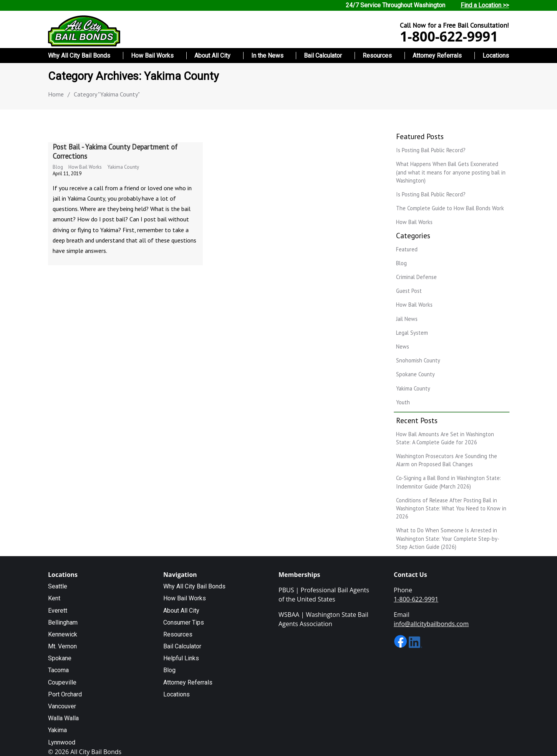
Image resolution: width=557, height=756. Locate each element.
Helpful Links (181, 658)
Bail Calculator (323, 56)
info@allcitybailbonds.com (431, 624)
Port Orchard (65, 694)
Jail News (407, 319)
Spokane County (415, 374)
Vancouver (62, 706)
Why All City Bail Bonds (79, 56)
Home (56, 94)
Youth (403, 402)
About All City (212, 56)
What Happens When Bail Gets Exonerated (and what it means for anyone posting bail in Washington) (451, 172)
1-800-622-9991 (449, 36)
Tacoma (58, 670)
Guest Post (409, 291)
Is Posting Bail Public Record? (431, 150)
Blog (58, 167)
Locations (496, 56)
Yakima (57, 730)
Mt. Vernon (62, 646)
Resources (377, 56)
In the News (267, 56)
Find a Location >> (485, 5)
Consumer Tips (184, 622)
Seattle (58, 586)
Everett (58, 611)
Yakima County (123, 167)
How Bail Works (152, 56)
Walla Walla (63, 718)
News (403, 346)
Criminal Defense (416, 277)
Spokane (60, 658)
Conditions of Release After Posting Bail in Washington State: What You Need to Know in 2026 (451, 508)
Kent (54, 598)
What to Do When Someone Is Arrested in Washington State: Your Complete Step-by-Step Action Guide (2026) (448, 538)
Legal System (412, 333)
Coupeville (62, 682)
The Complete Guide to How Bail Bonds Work (450, 208)
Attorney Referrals (437, 56)
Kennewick (63, 634)
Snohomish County (418, 360)
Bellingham (63, 622)
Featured (407, 249)
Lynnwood (62, 742)
